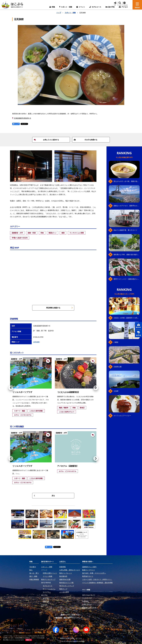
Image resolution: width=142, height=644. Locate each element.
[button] (11, 388)
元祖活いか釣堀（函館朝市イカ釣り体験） (127, 318)
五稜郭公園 (118, 367)
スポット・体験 (70, 13)
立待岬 (116, 391)
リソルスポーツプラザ (22, 392)
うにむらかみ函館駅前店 (68, 392)
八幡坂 (116, 342)
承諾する (29, 640)
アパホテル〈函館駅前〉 (68, 466)
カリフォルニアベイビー (122, 416)
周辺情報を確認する (59, 308)
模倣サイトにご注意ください (71, 615)
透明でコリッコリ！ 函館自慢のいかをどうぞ (127, 279)
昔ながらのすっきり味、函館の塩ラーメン (127, 181)
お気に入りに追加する (46, 140)
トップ (59, 13)
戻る (44, 496)
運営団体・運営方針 (63, 618)
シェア (16, 124)
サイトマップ (77, 618)
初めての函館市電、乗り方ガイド (125, 230)
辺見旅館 (36, 342)
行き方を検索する (86, 140)
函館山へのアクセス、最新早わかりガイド (127, 206)
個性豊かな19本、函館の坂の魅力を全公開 (127, 255)
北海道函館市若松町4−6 (22, 118)
